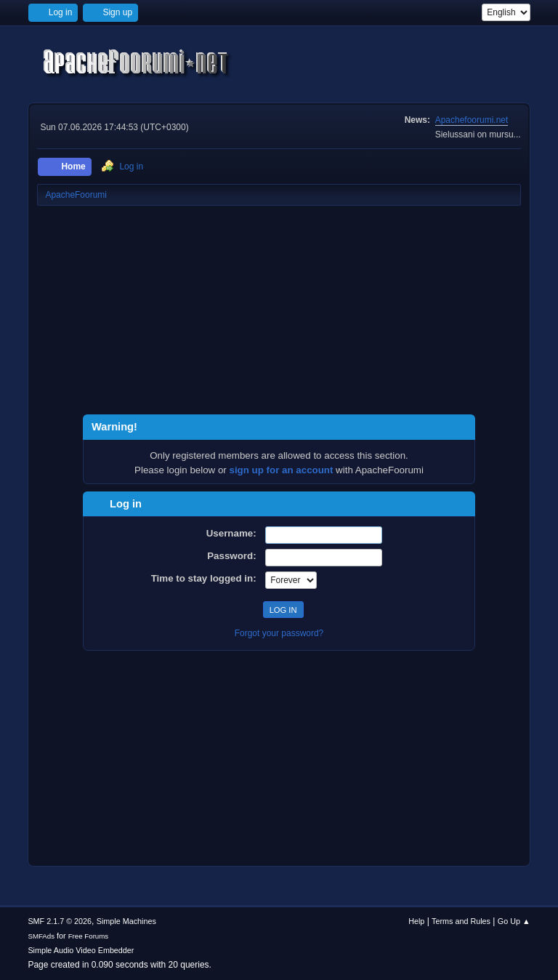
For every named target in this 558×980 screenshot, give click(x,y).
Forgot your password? (279, 633)
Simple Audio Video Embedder (81, 950)
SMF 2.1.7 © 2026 (60, 921)
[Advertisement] (279, 313)
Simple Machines (126, 921)
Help (416, 921)
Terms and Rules (461, 921)
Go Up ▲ (514, 921)
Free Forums (89, 936)
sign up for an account (282, 470)
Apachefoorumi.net (472, 120)
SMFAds (41, 936)
